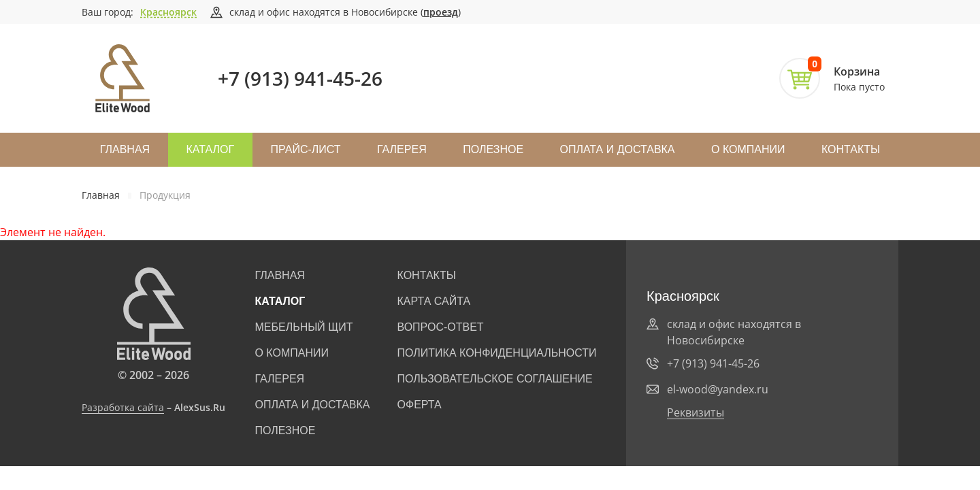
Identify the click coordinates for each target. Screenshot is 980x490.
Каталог (211, 149)
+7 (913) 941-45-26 (300, 78)
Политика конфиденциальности (497, 353)
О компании (748, 149)
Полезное (493, 149)
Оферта (420, 405)
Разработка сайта (123, 407)
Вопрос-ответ (441, 327)
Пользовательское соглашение (495, 379)
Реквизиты (696, 412)
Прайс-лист (306, 149)
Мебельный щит (304, 327)
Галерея (402, 149)
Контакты (851, 149)
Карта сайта (434, 301)
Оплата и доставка (617, 149)
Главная (125, 149)
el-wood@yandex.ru (718, 389)
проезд (441, 12)
